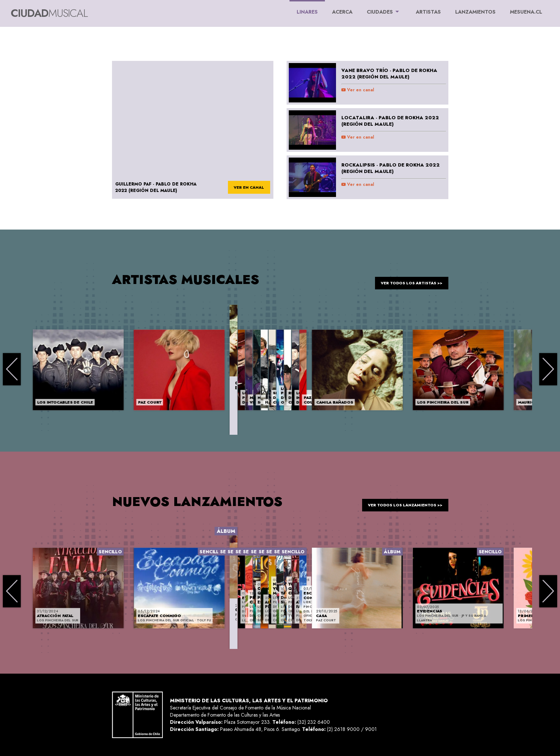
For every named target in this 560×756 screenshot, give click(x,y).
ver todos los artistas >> (406, 279)
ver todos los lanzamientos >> (399, 501)
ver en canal (246, 188)
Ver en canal (358, 90)
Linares (307, 8)
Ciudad (49, 13)
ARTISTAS (428, 12)
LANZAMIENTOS (475, 12)
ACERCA (342, 12)
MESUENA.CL (526, 12)
